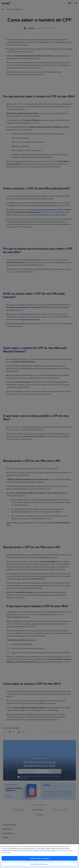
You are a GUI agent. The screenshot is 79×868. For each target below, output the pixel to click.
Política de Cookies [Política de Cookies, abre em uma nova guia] (62, 851)
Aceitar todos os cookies (39, 858)
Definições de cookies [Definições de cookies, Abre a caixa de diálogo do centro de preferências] (39, 864)
